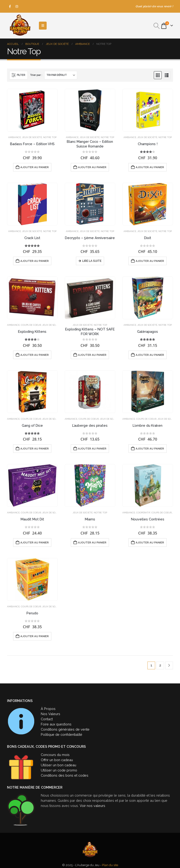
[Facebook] (10, 6)
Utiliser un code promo (59, 770)
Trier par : (36, 75)
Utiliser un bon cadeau (58, 765)
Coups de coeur (31, 325)
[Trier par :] (61, 75)
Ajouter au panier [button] (35, 167)
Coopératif (143, 513)
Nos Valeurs (51, 714)
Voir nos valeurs (92, 806)
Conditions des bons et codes (65, 775)
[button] (157, 26)
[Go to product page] (32, 110)
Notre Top (50, 137)
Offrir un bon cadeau (57, 760)
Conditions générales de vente (65, 729)
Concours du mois (55, 755)
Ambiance (15, 137)
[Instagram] (17, 6)
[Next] (169, 665)
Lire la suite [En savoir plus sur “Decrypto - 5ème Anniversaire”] (92, 261)
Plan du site (110, 865)
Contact (47, 719)
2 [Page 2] (160, 665)
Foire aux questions (56, 724)
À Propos (48, 709)
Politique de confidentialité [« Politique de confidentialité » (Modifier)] (62, 734)
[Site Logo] (20, 26)
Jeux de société (32, 137)
